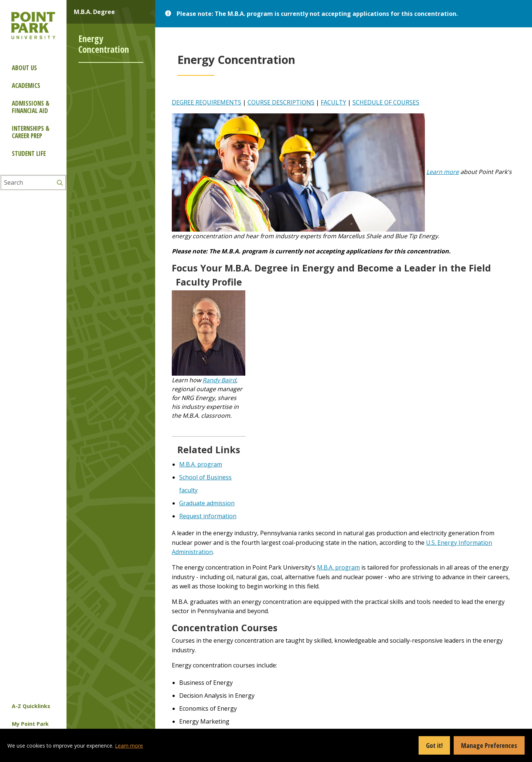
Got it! (434, 745)
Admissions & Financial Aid (31, 107)
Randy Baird (219, 380)
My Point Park (30, 724)
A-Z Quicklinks (31, 706)
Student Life (29, 153)
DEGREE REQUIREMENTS (207, 102)
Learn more (443, 172)
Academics (26, 86)
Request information (208, 516)
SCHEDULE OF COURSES (386, 102)
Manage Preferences (489, 745)
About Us (24, 68)
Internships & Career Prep (31, 132)
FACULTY (333, 102)
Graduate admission (207, 503)
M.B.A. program (201, 464)
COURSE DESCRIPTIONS (281, 102)
